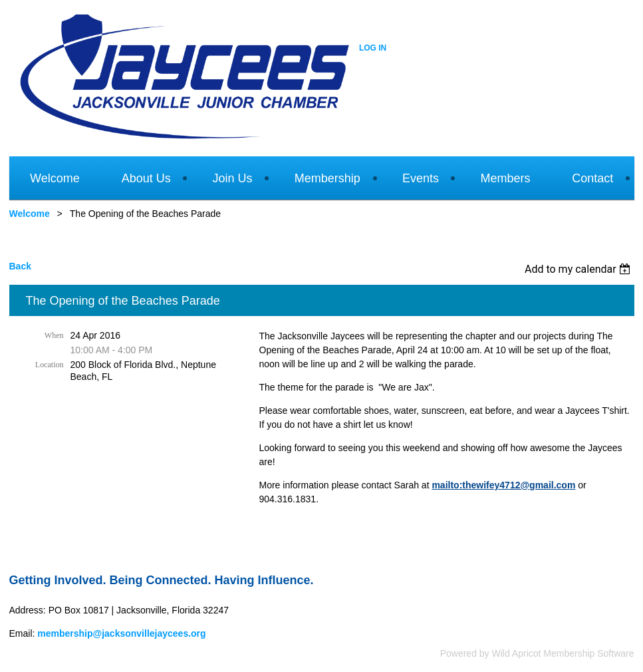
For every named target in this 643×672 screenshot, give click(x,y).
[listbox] (579, 269)
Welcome (30, 214)
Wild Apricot (517, 653)
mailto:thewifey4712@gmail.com (503, 485)
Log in (373, 48)
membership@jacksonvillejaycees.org (121, 633)
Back (20, 266)
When (54, 335)
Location (50, 365)
